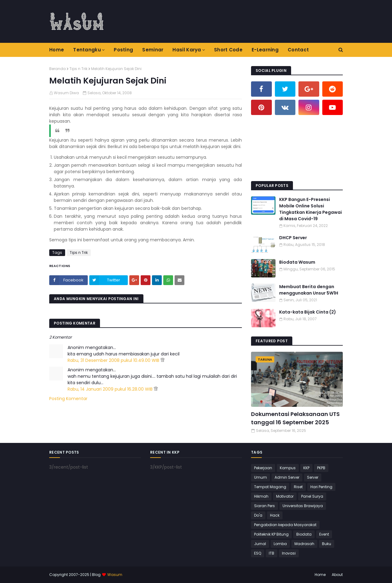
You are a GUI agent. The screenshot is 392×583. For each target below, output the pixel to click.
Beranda (57, 69)
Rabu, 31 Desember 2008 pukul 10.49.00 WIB (114, 360)
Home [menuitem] (57, 50)
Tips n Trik (78, 69)
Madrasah (304, 544)
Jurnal (260, 544)
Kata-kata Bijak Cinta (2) (308, 312)
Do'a (258, 515)
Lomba (280, 544)
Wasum (115, 575)
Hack (275, 515)
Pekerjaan (263, 468)
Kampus (288, 468)
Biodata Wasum (297, 262)
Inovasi (289, 553)
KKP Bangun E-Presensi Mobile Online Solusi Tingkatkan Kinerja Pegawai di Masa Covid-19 (311, 209)
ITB (272, 553)
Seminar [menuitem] (153, 50)
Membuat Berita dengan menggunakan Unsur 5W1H (309, 290)
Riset (298, 487)
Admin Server (287, 477)
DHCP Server (293, 238)
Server (313, 477)
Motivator (285, 496)
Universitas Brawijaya (303, 506)
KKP (306, 468)
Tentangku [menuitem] (87, 50)
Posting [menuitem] (123, 50)
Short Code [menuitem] (228, 50)
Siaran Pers (264, 506)
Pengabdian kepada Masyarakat (285, 525)
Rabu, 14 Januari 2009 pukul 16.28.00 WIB (111, 389)
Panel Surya (312, 496)
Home (320, 575)
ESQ (258, 553)
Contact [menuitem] (298, 50)
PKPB (321, 468)
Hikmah (261, 496)
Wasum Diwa (66, 93)
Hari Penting (321, 487)
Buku (327, 544)
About (337, 575)
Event (324, 534)
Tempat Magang (270, 487)
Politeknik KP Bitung (271, 534)
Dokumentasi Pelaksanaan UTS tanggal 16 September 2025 (295, 418)
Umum (261, 477)
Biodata (304, 534)
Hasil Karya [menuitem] (187, 50)
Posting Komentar (68, 399)
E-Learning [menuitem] (265, 50)
